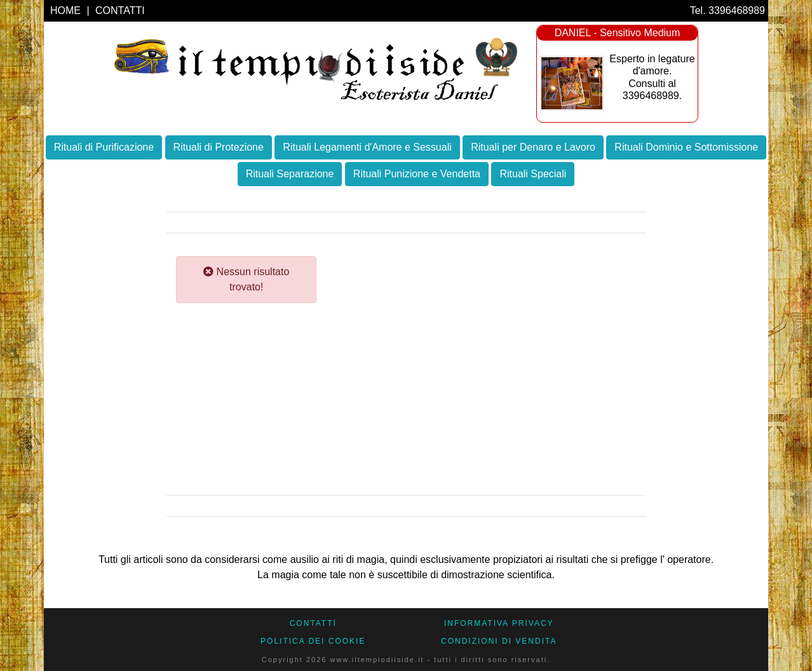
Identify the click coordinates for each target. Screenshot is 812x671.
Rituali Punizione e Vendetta (417, 174)
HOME (67, 10)
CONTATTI (120, 10)
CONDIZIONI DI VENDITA (499, 641)
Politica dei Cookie (313, 641)
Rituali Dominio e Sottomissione (686, 147)
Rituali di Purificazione (104, 147)
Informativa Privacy (499, 623)
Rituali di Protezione (219, 147)
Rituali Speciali (533, 174)
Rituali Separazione (290, 174)
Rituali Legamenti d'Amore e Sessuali (367, 147)
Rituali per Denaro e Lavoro (533, 147)
